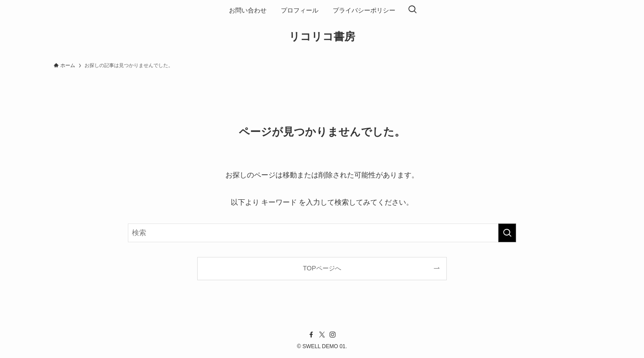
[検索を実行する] (507, 233)
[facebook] (311, 335)
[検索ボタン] (412, 10)
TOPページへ (322, 268)
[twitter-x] (322, 335)
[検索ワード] (322, 233)
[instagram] (333, 335)
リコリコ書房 (322, 37)
